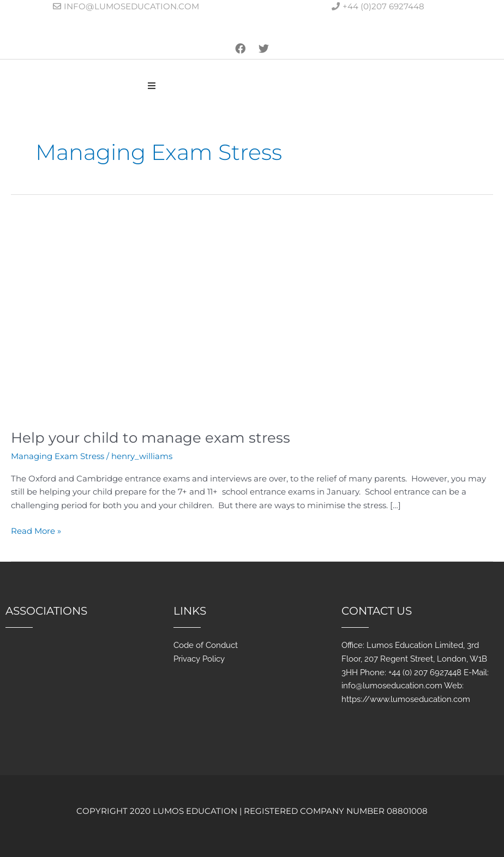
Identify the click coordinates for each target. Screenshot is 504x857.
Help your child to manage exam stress (151, 438)
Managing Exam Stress (58, 456)
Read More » (36, 530)
